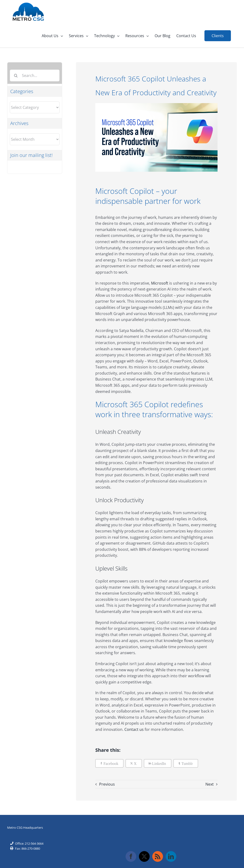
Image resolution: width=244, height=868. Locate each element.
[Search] (16, 75)
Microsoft (159, 283)
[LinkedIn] (158, 763)
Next (210, 784)
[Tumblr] (186, 763)
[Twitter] (144, 856)
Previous (107, 784)
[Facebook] (109, 763)
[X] (134, 763)
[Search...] (35, 75)
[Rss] (158, 856)
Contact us (134, 729)
